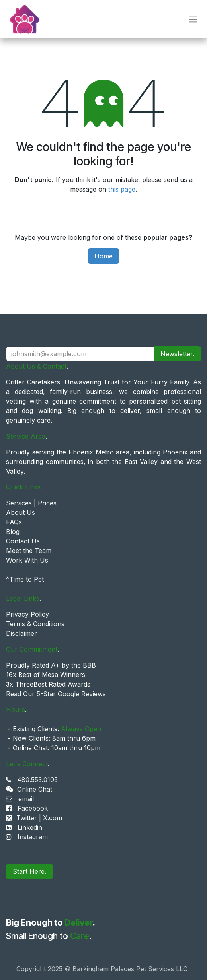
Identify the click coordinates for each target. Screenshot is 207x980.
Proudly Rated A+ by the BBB (51, 665)
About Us (21, 512)
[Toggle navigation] (193, 19)
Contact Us (23, 541)
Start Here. (29, 871)
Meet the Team (29, 551)
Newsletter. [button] (177, 354)
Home (103, 256)
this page (122, 189)
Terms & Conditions (35, 624)
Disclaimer (21, 633)
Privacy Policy (27, 614)
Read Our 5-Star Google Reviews (56, 694)
